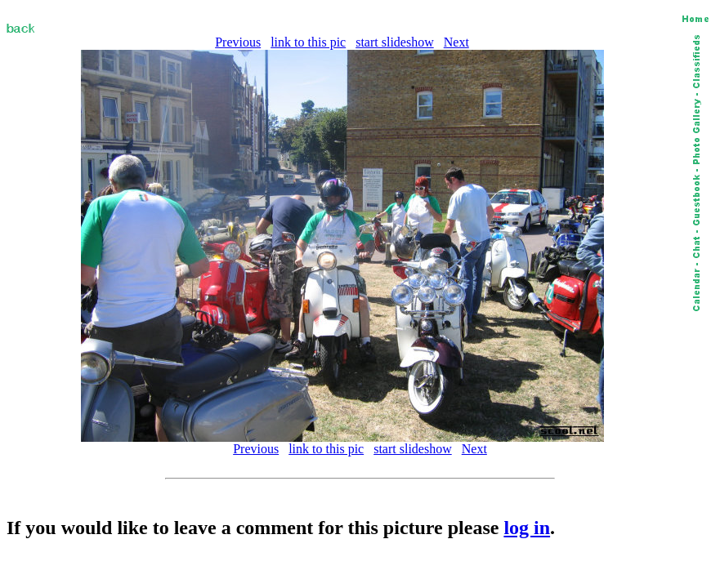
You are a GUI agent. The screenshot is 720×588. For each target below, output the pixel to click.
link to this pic (308, 42)
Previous (238, 42)
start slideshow (395, 42)
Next (456, 42)
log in (527, 528)
